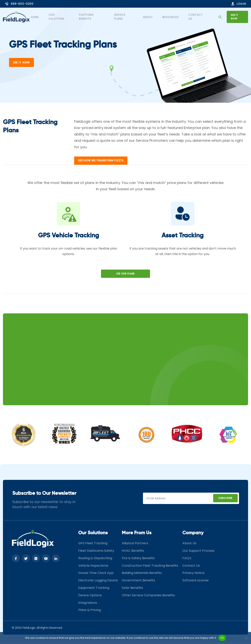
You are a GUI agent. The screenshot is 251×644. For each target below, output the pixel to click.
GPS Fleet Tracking (93, 545)
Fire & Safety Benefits (138, 560)
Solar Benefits (132, 589)
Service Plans (130, 17)
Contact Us (197, 17)
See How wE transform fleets (102, 162)
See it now (237, 17)
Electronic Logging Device (98, 582)
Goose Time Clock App (96, 575)
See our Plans (125, 275)
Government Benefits (138, 582)
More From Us (137, 534)
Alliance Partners (135, 545)
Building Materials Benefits (142, 575)
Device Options (90, 597)
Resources (172, 17)
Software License (196, 582)
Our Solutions (68, 17)
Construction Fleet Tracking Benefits (150, 567)
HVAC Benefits (133, 552)
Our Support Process (198, 552)
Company (193, 534)
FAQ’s (187, 560)
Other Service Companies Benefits (148, 597)
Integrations (88, 604)
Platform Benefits (99, 17)
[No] (246, 638)
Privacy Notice (193, 575)
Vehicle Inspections (93, 567)
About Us (189, 545)
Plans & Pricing (90, 612)
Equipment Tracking (94, 589)
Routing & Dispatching (95, 560)
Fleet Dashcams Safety (96, 552)
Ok (222, 638)
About (152, 17)
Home (45, 17)
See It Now (21, 62)
